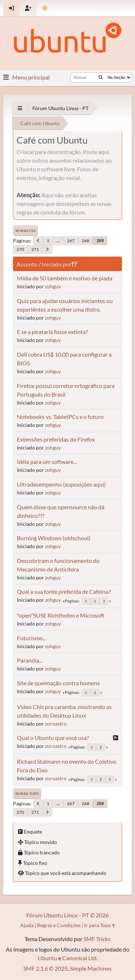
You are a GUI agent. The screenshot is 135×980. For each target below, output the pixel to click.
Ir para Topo (27, 794)
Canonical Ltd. (80, 958)
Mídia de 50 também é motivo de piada (65, 278)
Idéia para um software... (47, 462)
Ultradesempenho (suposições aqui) (61, 484)
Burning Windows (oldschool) (54, 538)
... (58, 241)
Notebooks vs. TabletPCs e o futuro (60, 417)
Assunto (27, 264)
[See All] (20, 108)
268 (85, 241)
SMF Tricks (97, 939)
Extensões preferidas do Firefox (56, 439)
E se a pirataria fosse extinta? (52, 332)
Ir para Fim (26, 231)
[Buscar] (101, 77)
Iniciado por (60, 264)
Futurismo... (31, 638)
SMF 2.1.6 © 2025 (46, 968)
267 (71, 241)
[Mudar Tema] (45, 8)
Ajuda (27, 925)
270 (20, 249)
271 (35, 249)
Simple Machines (91, 968)
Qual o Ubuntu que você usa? (53, 738)
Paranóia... (30, 660)
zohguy (53, 286)
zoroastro (56, 724)
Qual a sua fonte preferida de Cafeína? (64, 591)
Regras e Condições (59, 925)
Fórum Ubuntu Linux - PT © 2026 (67, 915)
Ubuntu (48, 958)
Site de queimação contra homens (58, 683)
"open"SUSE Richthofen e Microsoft (61, 615)
